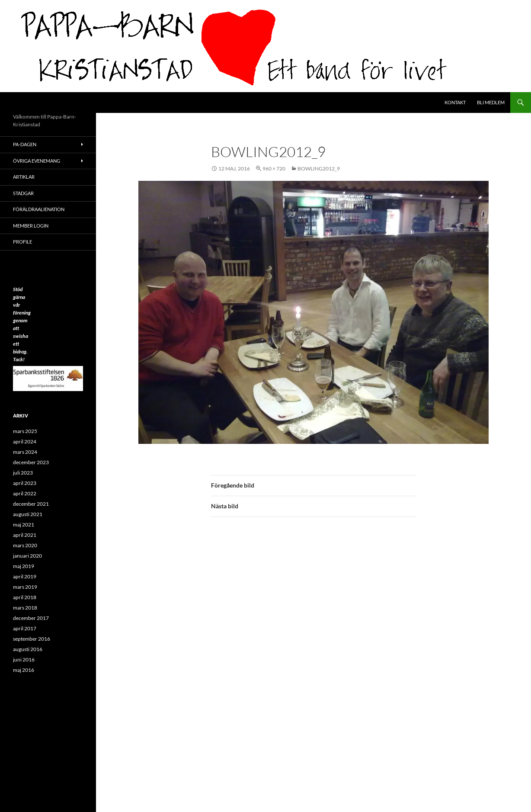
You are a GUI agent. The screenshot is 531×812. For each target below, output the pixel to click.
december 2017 (31, 618)
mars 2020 (25, 545)
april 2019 (25, 576)
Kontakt (455, 102)
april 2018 (25, 597)
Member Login (31, 226)
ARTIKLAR (24, 177)
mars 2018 (25, 608)
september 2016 (32, 639)
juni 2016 (24, 660)
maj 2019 (24, 566)
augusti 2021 (28, 514)
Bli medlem (491, 102)
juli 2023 (23, 473)
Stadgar (23, 193)
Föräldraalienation (39, 209)
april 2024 (25, 441)
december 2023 (31, 462)
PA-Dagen (25, 144)
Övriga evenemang (37, 161)
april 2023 (25, 483)
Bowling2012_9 (319, 168)
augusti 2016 (28, 649)
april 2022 (25, 493)
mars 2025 (25, 431)
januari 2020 (27, 556)
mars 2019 (25, 587)
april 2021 (25, 535)
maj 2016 (24, 670)
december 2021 (31, 504)
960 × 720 (274, 168)
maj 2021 (24, 525)
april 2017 (25, 628)
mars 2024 (25, 452)
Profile (22, 242)
